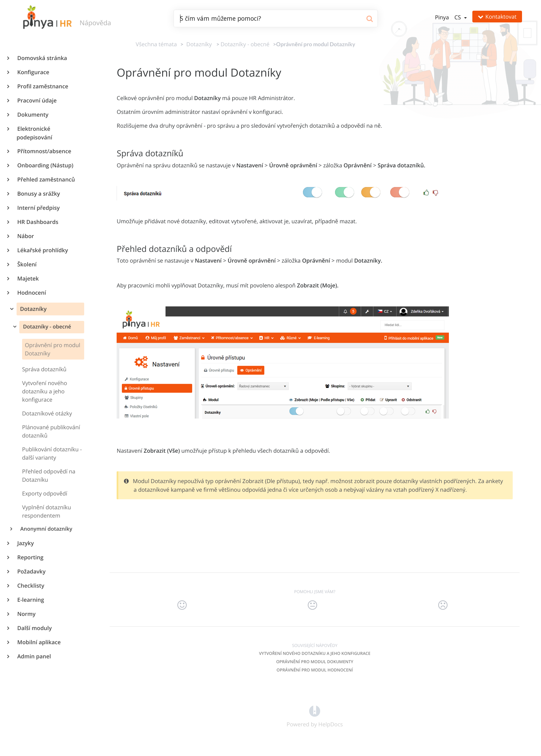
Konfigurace (33, 72)
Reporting (30, 557)
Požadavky (31, 571)
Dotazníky (33, 309)
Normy (26, 614)
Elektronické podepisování (34, 133)
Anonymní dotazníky (46, 529)
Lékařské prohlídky (42, 250)
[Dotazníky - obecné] (245, 44)
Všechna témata (156, 44)
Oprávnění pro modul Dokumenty (314, 662)
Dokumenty (32, 115)
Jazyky (25, 543)
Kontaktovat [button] (497, 17)
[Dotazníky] (198, 44)
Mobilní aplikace (39, 642)
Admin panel (34, 656)
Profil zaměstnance (42, 86)
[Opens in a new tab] (315, 711)
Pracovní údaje (37, 100)
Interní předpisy (38, 208)
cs (458, 17)
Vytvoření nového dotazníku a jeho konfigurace (315, 653)
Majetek (28, 278)
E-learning (30, 600)
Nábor (25, 236)
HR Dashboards (37, 222)
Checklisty (30, 586)
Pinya (442, 17)
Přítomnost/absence (44, 151)
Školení (27, 264)
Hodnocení (31, 293)
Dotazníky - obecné (46, 327)
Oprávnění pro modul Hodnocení (315, 670)
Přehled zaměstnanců (46, 179)
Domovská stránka (42, 58)
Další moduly (34, 628)
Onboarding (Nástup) (45, 165)
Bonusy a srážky (38, 194)
